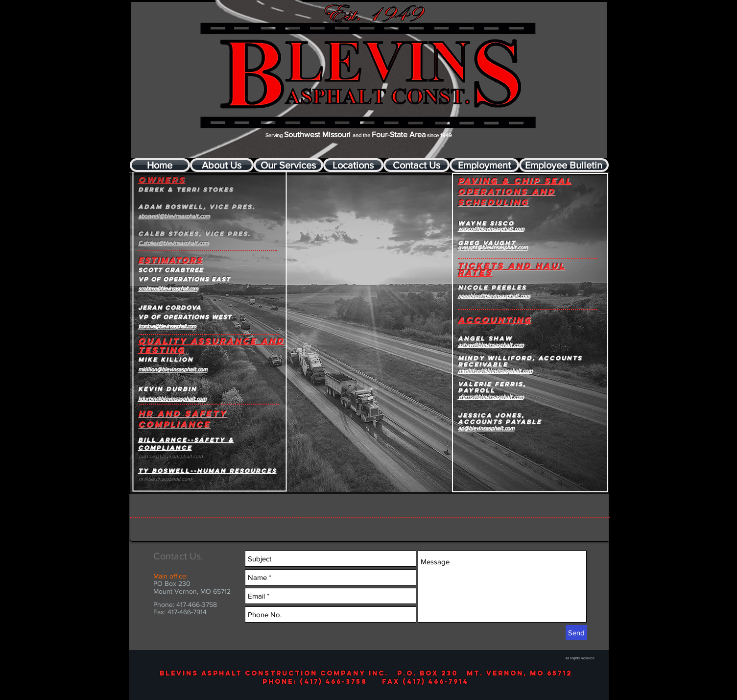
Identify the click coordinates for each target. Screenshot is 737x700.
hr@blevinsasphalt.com (165, 478)
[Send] (576, 633)
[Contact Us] (416, 165)
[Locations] (353, 165)
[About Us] (222, 165)
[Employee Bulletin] (564, 165)
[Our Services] (288, 165)
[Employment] (484, 165)
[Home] (160, 165)
